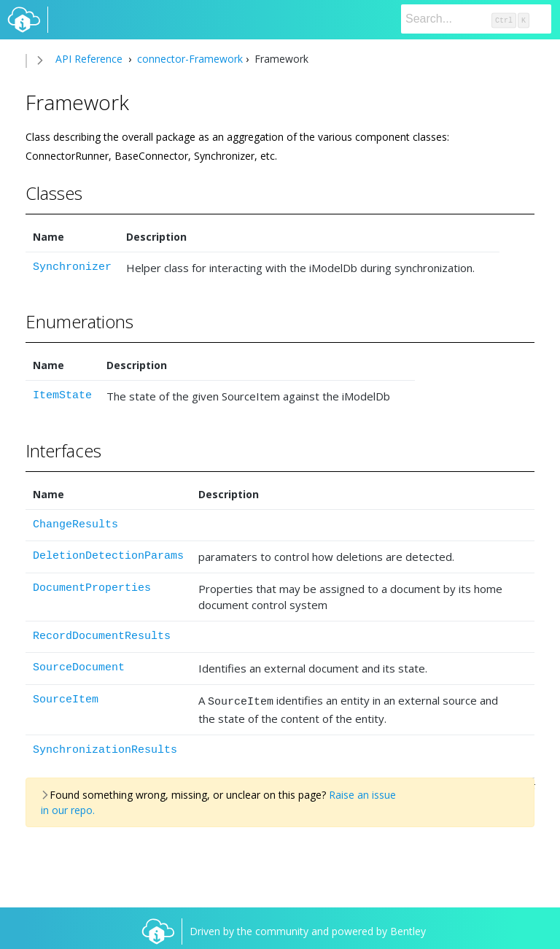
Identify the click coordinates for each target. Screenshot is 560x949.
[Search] (476, 19)
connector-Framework (188, 59)
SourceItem (66, 700)
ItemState (62, 396)
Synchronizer (72, 267)
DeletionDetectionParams (108, 556)
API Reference (89, 59)
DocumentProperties (92, 588)
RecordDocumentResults (102, 636)
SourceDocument (79, 668)
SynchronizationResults (105, 748)
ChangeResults (75, 525)
